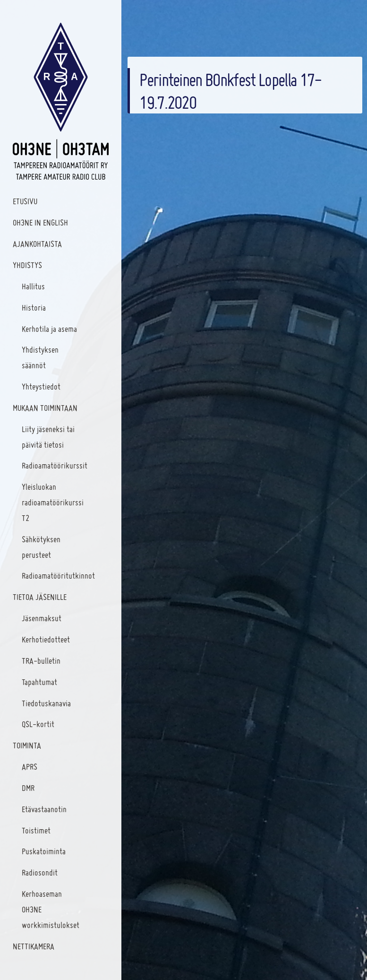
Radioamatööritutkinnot (57, 576)
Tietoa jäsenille (40, 597)
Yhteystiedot (41, 386)
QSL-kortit (38, 724)
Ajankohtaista (37, 244)
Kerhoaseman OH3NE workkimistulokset (51, 909)
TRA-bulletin (41, 661)
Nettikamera (34, 946)
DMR (28, 788)
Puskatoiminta (44, 851)
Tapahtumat (39, 682)
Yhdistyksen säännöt (40, 357)
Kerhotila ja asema (49, 329)
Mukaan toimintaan (45, 408)
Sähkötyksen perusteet (41, 547)
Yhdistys (27, 265)
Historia (34, 308)
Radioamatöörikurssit (55, 465)
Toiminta (27, 745)
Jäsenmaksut (42, 618)
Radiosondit (40, 872)
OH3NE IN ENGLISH (40, 222)
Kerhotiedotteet (46, 639)
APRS (30, 767)
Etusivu (25, 201)
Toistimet (36, 830)
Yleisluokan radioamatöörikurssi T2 (53, 502)
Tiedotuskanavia (46, 703)
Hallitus (33, 286)
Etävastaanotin (44, 809)
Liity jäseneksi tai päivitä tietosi (48, 437)
